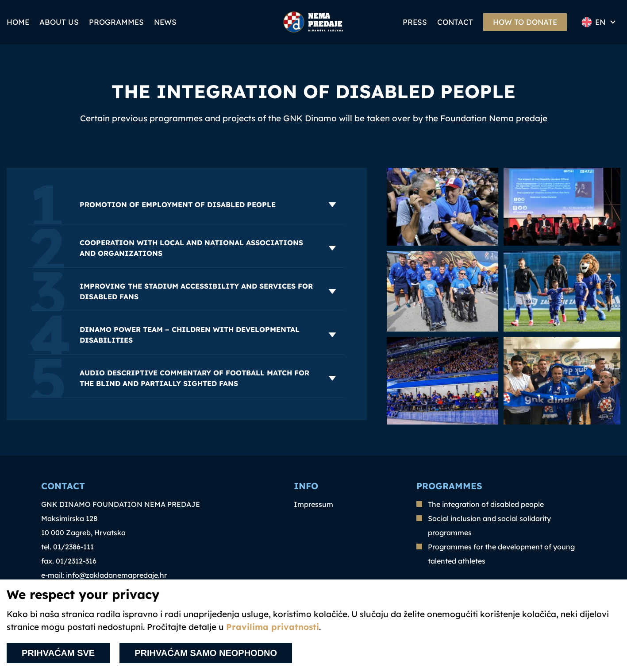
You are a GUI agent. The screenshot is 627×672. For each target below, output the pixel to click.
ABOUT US (59, 22)
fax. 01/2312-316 (69, 561)
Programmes (116, 22)
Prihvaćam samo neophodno (206, 653)
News (165, 22)
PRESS (415, 22)
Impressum (313, 504)
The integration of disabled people (486, 504)
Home (18, 22)
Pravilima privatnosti (273, 627)
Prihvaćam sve (58, 653)
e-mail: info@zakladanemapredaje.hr (104, 575)
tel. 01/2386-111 (67, 547)
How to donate (525, 22)
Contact (455, 22)
